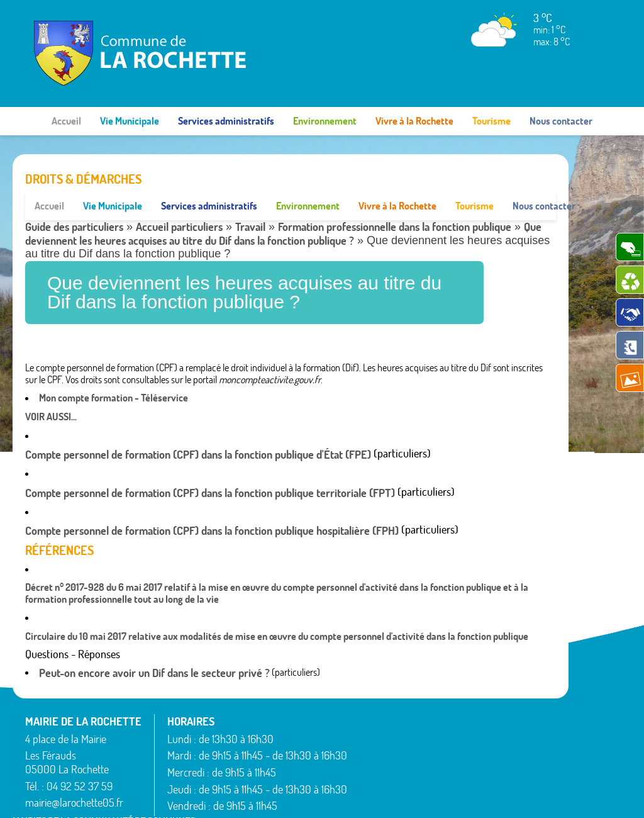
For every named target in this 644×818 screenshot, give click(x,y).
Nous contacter (561, 121)
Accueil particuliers (179, 199)
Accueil (66, 121)
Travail (250, 199)
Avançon (376, 725)
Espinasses (380, 756)
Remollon (450, 768)
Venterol (521, 765)
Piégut (445, 737)
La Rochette (455, 707)
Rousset (520, 692)
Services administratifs (226, 121)
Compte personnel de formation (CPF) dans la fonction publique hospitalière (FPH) (212, 502)
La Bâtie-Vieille (461, 692)
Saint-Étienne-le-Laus (534, 713)
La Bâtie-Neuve (389, 771)
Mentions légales (438, 796)
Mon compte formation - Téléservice (114, 369)
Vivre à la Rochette (414, 121)
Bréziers (375, 740)
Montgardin (454, 722)
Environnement (325, 121)
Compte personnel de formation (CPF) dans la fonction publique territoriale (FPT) (210, 464)
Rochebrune (456, 783)
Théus (517, 734)
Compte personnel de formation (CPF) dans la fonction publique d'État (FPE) (198, 426)
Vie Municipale (130, 121)
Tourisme (491, 121)
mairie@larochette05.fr (74, 774)
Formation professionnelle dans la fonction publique (395, 199)
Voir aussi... (51, 388)
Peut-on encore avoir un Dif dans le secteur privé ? (154, 645)
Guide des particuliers (74, 199)
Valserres (523, 749)
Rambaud (451, 753)
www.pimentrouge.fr (523, 796)
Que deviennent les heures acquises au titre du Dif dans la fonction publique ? (283, 205)
